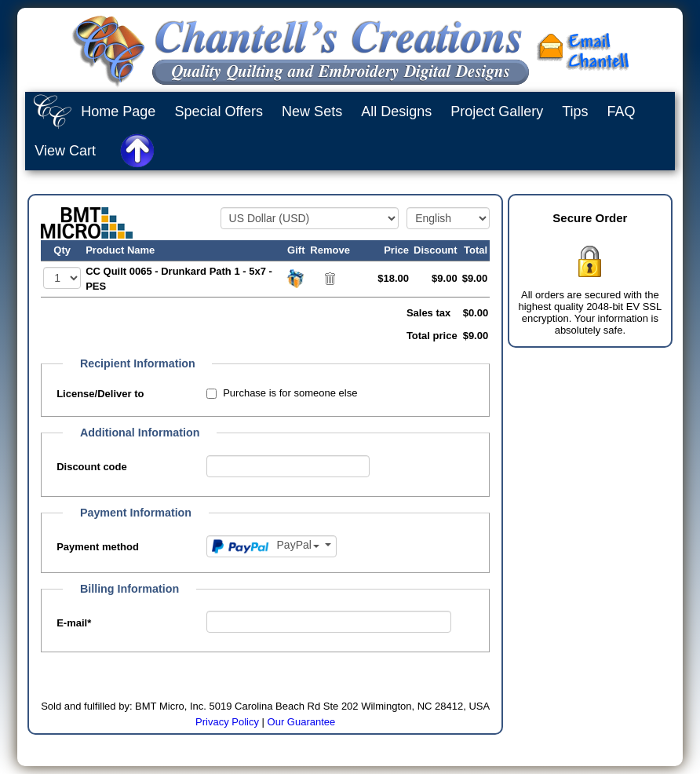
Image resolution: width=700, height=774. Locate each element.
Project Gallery (497, 111)
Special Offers (219, 111)
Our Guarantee (302, 722)
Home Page (118, 111)
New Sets (312, 111)
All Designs (396, 111)
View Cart (65, 151)
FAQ (622, 111)
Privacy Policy (227, 722)
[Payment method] (272, 546)
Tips (575, 111)
